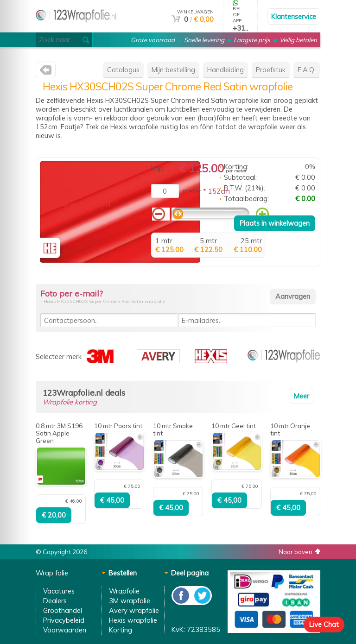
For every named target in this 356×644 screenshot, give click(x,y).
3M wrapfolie (130, 601)
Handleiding (226, 70)
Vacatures (59, 591)
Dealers (55, 601)
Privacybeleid (64, 620)
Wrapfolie (124, 591)
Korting (121, 630)
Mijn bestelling (173, 70)
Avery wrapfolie (134, 610)
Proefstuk (271, 70)
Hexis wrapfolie (133, 620)
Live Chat (324, 624)
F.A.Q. (307, 70)
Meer (302, 396)
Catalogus (123, 70)
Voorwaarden (65, 630)
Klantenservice (294, 16)
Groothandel (63, 610)
